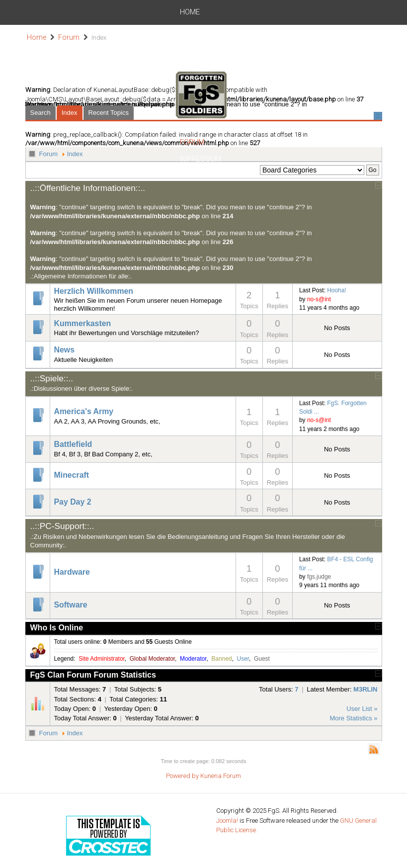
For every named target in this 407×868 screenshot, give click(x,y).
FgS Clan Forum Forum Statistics (93, 675)
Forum (268, 12)
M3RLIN (365, 689)
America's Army (84, 411)
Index (75, 154)
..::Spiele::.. (52, 378)
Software (71, 605)
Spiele (116, 12)
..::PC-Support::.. (62, 526)
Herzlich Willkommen (94, 291)
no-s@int (319, 299)
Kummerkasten (83, 323)
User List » (362, 709)
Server (235, 12)
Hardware (72, 572)
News (87, 12)
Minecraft (72, 475)
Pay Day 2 (73, 502)
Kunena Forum (221, 776)
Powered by (182, 776)
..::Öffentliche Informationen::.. (88, 188)
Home (59, 12)
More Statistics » (353, 718)
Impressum (309, 12)
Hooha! (336, 290)
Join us (149, 12)
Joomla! (227, 821)
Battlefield (73, 444)
